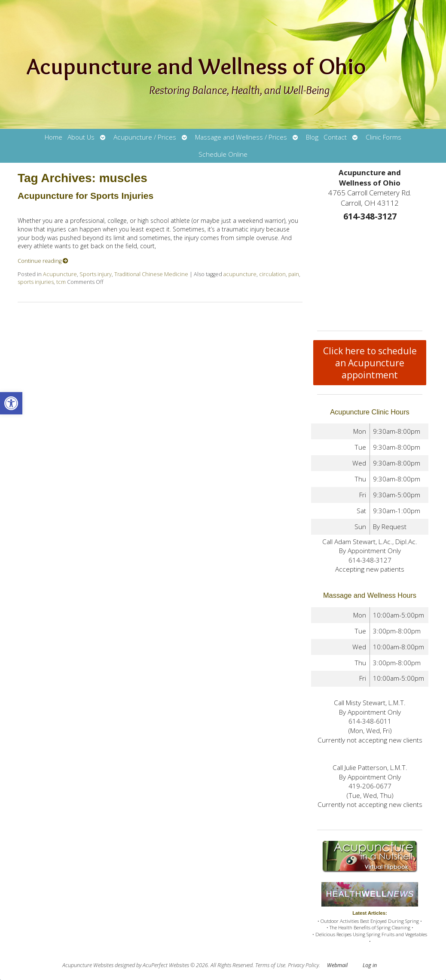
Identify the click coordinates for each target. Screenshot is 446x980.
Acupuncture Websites (88, 965)
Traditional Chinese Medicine (151, 274)
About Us (81, 137)
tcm (61, 282)
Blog (312, 137)
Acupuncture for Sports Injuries (86, 196)
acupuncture (240, 274)
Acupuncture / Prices (145, 137)
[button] (11, 403)
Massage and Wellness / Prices (241, 137)
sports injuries (36, 282)
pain (294, 274)
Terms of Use (270, 965)
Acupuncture (60, 274)
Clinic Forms (383, 137)
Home (53, 137)
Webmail (337, 965)
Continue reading (43, 261)
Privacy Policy (303, 965)
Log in (370, 965)
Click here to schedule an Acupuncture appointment (370, 363)
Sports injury (96, 274)
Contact (335, 137)
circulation (272, 274)
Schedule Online (223, 154)
